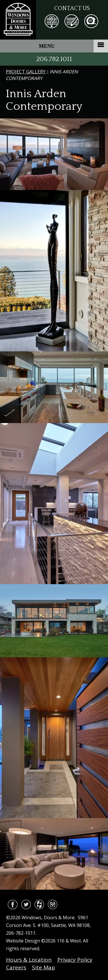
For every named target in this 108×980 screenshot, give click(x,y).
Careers (16, 967)
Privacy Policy (75, 960)
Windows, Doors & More (18, 20)
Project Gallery (26, 72)
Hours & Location (29, 960)
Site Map (43, 967)
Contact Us (72, 8)
